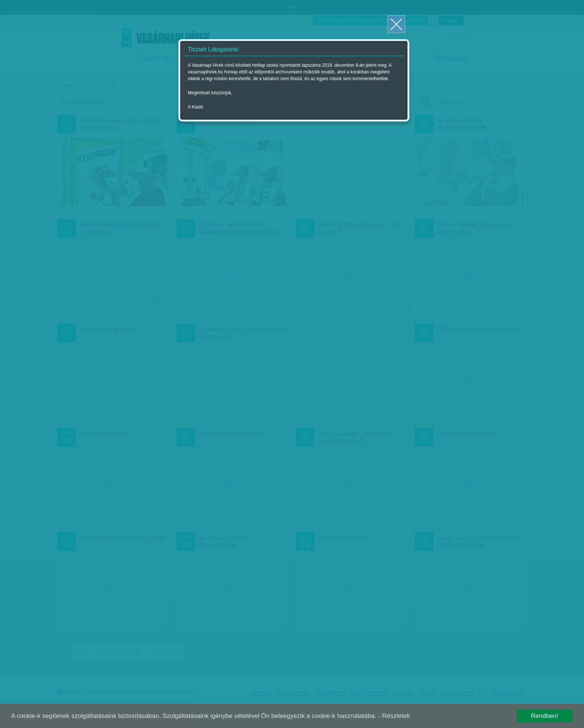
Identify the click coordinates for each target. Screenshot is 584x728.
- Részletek (394, 716)
